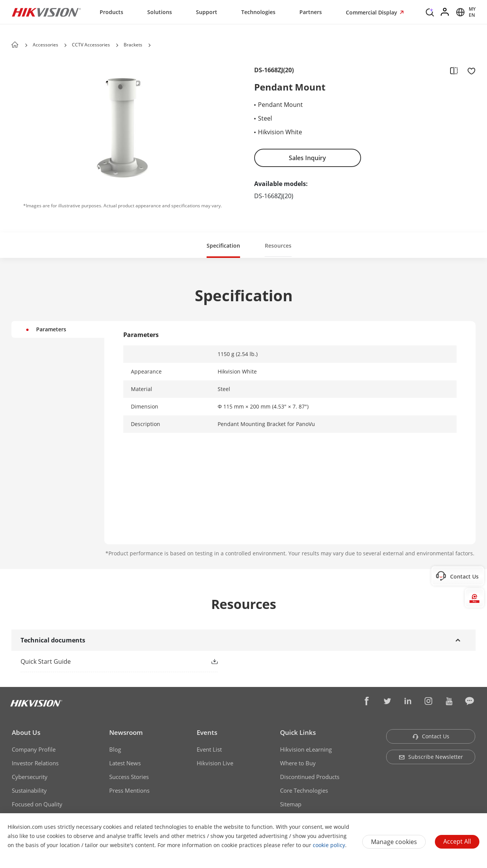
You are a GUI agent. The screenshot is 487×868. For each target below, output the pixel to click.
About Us (26, 732)
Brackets (133, 45)
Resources (278, 246)
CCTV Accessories (91, 45)
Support (207, 12)
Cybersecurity (30, 777)
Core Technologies (304, 790)
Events (207, 732)
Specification (223, 246)
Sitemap (291, 804)
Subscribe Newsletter (431, 757)
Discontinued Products (310, 777)
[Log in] (445, 12)
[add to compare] (454, 70)
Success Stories (129, 777)
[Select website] (465, 12)
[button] (65, 45)
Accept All (457, 841)
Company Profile (34, 749)
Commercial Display (372, 12)
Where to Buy (298, 763)
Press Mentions (129, 790)
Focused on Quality (37, 804)
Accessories (45, 45)
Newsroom (126, 732)
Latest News (125, 763)
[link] (107, 661)
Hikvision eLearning (306, 749)
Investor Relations (35, 763)
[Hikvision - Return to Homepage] (46, 12)
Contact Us (431, 736)
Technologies (258, 12)
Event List (209, 749)
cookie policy (329, 845)
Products (111, 12)
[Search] (430, 11)
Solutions (160, 12)
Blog (115, 749)
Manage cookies (394, 842)
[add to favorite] (469, 70)
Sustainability (29, 790)
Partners (311, 12)
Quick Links (298, 732)
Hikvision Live (215, 763)
